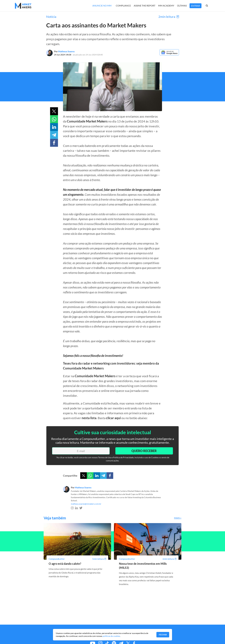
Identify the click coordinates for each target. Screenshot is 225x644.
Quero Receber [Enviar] (144, 451)
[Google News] (169, 54)
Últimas (182, 6)
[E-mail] (81, 451)
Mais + (178, 518)
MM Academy (166, 6)
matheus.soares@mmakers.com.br (86, 504)
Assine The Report (144, 6)
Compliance (123, 6)
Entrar (196, 6)
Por (64, 51)
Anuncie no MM (102, 6)
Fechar (163, 635)
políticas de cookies (111, 636)
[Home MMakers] (23, 6)
